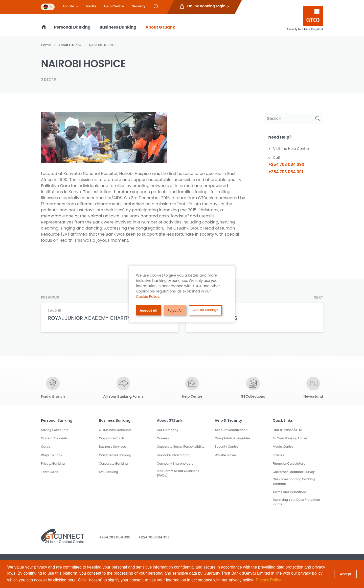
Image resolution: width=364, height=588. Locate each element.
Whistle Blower (226, 455)
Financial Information (173, 455)
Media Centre (283, 447)
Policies (278, 455)
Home (46, 45)
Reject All (175, 310)
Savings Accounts (55, 430)
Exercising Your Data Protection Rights (297, 502)
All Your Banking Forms (290, 438)
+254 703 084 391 (286, 172)
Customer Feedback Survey (294, 472)
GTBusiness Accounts (115, 430)
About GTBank (160, 27)
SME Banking (108, 472)
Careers (163, 438)
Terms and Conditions (290, 492)
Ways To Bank (52, 455)
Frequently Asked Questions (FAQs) (178, 473)
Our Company (167, 430)
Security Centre (227, 447)
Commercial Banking (115, 455)
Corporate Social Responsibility (180, 447)
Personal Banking (72, 27)
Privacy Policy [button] (268, 580)
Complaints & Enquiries (233, 438)
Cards (46, 447)
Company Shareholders (175, 463)
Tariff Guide (50, 472)
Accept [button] (346, 574)
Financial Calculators (289, 463)
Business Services (112, 447)
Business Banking (118, 27)
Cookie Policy (148, 297)
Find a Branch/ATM (287, 430)
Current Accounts (54, 438)
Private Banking (53, 463)
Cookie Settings (206, 310)
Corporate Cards (112, 438)
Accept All (149, 310)
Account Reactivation (231, 430)
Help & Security (229, 420)
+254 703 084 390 (286, 164)
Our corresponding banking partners (294, 481)
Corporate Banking (113, 463)
